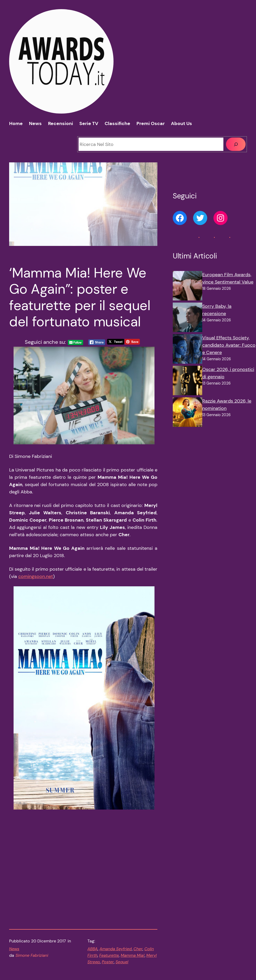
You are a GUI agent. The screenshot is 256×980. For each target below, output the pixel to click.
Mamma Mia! (132, 917)
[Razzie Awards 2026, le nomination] (187, 413)
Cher (138, 910)
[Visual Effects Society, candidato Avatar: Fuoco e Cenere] (187, 350)
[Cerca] (236, 144)
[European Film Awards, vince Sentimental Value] (187, 287)
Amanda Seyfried (115, 910)
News (14, 910)
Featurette (109, 917)
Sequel (122, 923)
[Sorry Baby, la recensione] (187, 318)
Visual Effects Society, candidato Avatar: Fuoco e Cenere (229, 345)
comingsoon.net (36, 594)
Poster (108, 923)
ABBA (93, 910)
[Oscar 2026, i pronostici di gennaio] (187, 382)
